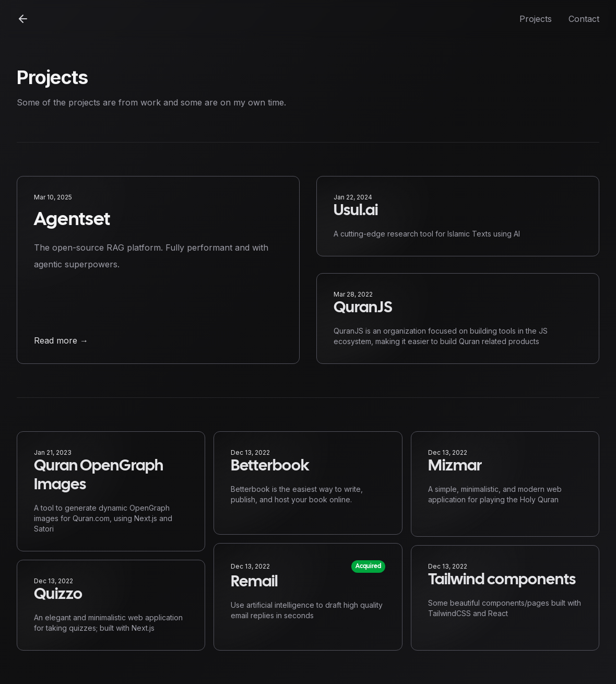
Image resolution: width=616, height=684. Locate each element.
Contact (584, 19)
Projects (536, 19)
